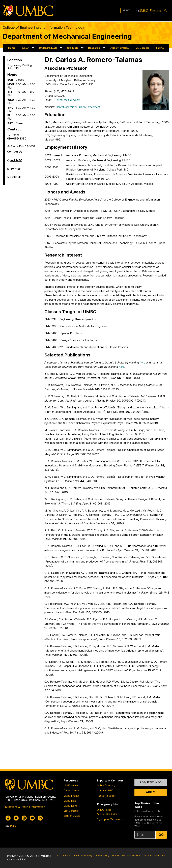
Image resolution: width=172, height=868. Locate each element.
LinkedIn (16, 178)
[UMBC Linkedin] (40, 818)
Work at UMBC (72, 816)
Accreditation (64, 856)
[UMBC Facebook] (8, 818)
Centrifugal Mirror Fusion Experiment (78, 107)
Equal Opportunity (83, 856)
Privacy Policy (102, 856)
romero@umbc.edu (69, 100)
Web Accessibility (131, 856)
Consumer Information (154, 856)
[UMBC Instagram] (24, 818)
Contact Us (15, 152)
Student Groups (119, 48)
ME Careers (142, 48)
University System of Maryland (35, 856)
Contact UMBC (105, 790)
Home (12, 48)
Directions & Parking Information (25, 807)
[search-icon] (166, 11)
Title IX (115, 856)
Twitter (15, 170)
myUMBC (16, 162)
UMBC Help (70, 801)
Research (94, 48)
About (26, 48)
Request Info (151, 782)
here (143, 362)
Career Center (72, 790)
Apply (126, 10)
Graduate (73, 48)
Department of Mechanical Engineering (67, 36)
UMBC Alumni (71, 785)
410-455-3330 (17, 138)
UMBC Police (104, 810)
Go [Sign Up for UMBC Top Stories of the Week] (161, 835)
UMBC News (71, 806)
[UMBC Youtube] (32, 818)
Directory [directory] (156, 10)
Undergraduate (48, 48)
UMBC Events (71, 796)
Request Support (107, 796)
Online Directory (106, 785)
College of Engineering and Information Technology (43, 27)
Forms (160, 48)
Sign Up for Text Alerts (110, 819)
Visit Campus (71, 811)
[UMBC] (28, 10)
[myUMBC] (142, 11)
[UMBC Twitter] (16, 818)
